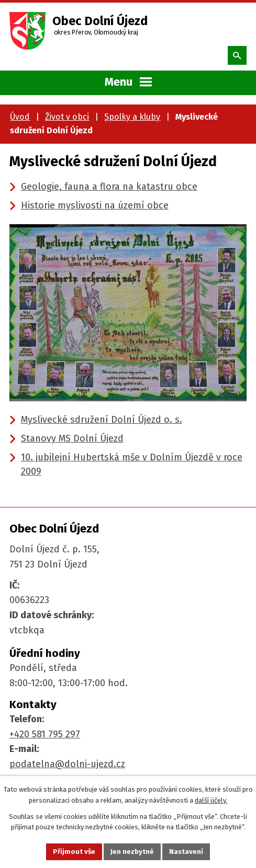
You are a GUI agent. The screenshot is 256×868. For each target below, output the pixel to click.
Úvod (20, 117)
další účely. (211, 800)
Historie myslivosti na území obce (95, 205)
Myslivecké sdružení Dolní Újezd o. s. (102, 420)
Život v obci (67, 117)
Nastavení (186, 852)
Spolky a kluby (132, 117)
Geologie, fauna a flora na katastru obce (109, 187)
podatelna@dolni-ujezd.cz (67, 764)
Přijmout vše (74, 852)
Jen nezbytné (132, 852)
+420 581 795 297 (45, 734)
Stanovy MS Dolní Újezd (72, 438)
